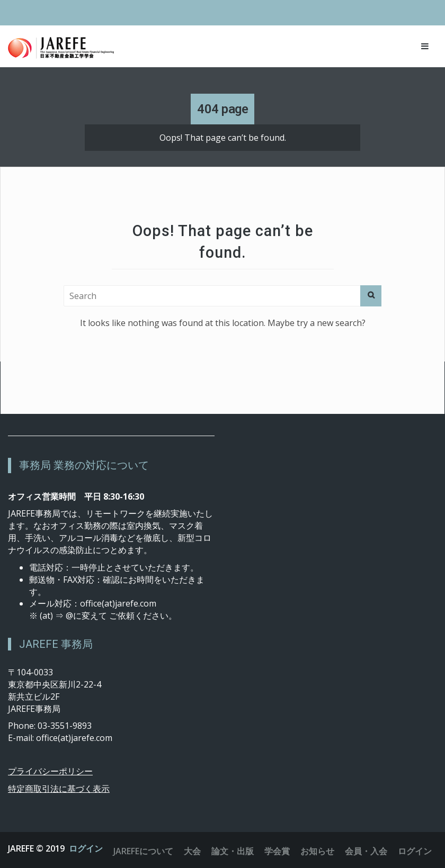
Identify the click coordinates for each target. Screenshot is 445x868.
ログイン (86, 848)
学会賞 (277, 851)
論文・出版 (233, 851)
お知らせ (317, 851)
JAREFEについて (143, 851)
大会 (192, 851)
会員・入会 (366, 851)
